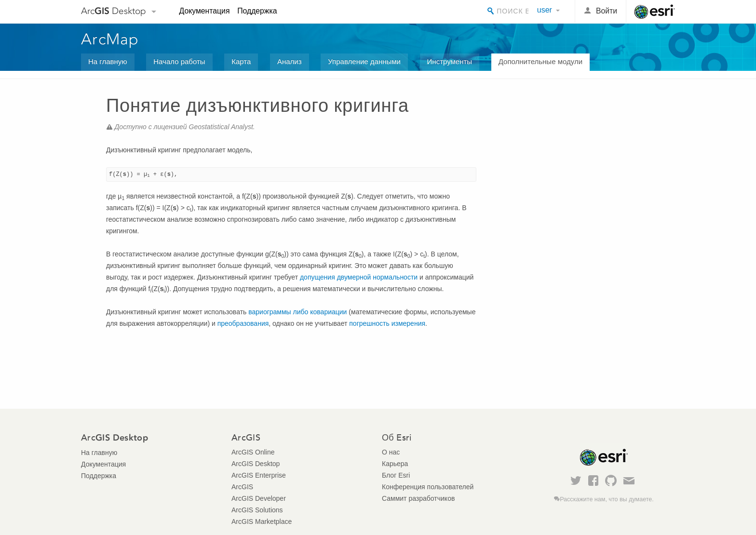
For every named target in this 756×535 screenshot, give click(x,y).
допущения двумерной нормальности (360, 277)
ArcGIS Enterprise (259, 475)
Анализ (290, 61)
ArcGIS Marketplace (262, 522)
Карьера (395, 464)
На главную (108, 61)
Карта (241, 61)
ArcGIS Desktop (256, 464)
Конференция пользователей (428, 487)
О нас (391, 452)
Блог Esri (396, 475)
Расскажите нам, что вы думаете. (607, 499)
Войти (607, 11)
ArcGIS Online (253, 452)
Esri (655, 12)
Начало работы (179, 61)
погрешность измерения (387, 323)
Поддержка (257, 11)
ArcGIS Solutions (257, 510)
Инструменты (450, 61)
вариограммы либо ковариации (297, 312)
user (545, 10)
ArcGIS (242, 487)
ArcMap (110, 39)
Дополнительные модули (540, 61)
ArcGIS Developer (259, 498)
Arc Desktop (114, 11)
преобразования (243, 323)
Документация (205, 11)
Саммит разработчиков (418, 498)
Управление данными (364, 61)
